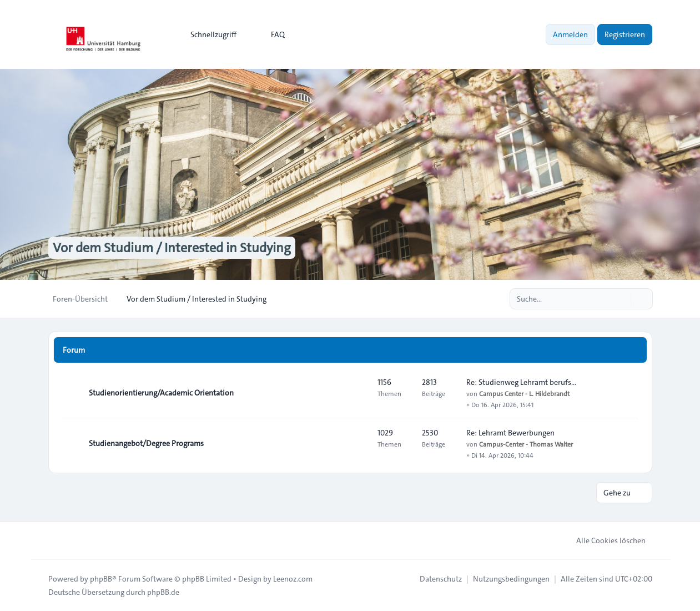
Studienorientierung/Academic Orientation (161, 393)
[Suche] (621, 299)
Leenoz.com (293, 579)
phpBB (101, 579)
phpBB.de (163, 592)
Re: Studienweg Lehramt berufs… (521, 382)
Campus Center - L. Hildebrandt (524, 393)
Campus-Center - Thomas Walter (526, 444)
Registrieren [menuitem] (625, 34)
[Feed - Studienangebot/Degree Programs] (359, 443)
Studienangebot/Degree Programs (146, 443)
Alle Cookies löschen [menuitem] (604, 540)
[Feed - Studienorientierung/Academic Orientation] (359, 393)
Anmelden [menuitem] (570, 34)
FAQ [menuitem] (271, 34)
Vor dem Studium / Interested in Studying (172, 248)
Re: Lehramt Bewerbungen (510, 433)
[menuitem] (208, 34)
